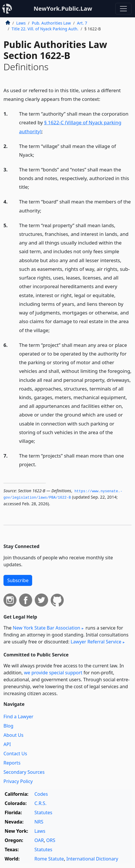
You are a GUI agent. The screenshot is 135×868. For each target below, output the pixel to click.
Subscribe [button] (18, 580)
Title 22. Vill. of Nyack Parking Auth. (45, 29)
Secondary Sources (24, 772)
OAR (39, 840)
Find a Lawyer (18, 717)
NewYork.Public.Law (63, 9)
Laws (21, 23)
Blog (8, 726)
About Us (13, 735)
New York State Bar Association (46, 628)
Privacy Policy (18, 781)
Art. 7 (82, 23)
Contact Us (15, 754)
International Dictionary (92, 859)
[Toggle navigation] (123, 9)
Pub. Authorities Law (51, 23)
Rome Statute (49, 859)
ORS (51, 840)
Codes (41, 794)
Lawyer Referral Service (96, 642)
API (7, 744)
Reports (12, 763)
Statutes (43, 813)
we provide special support (53, 673)
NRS (39, 822)
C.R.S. (41, 803)
